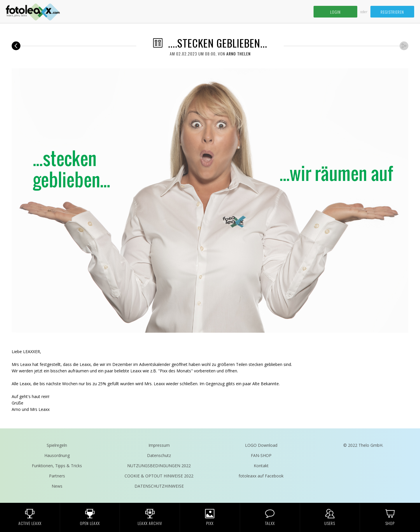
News (57, 486)
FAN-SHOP (261, 455)
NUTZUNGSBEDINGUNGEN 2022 (159, 466)
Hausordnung (57, 455)
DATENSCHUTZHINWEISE (159, 486)
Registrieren (392, 12)
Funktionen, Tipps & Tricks (57, 466)
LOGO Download (261, 445)
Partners (57, 476)
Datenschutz (159, 455)
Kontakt (261, 466)
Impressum (159, 445)
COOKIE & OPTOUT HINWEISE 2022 (159, 476)
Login (335, 12)
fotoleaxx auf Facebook (261, 476)
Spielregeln (57, 445)
